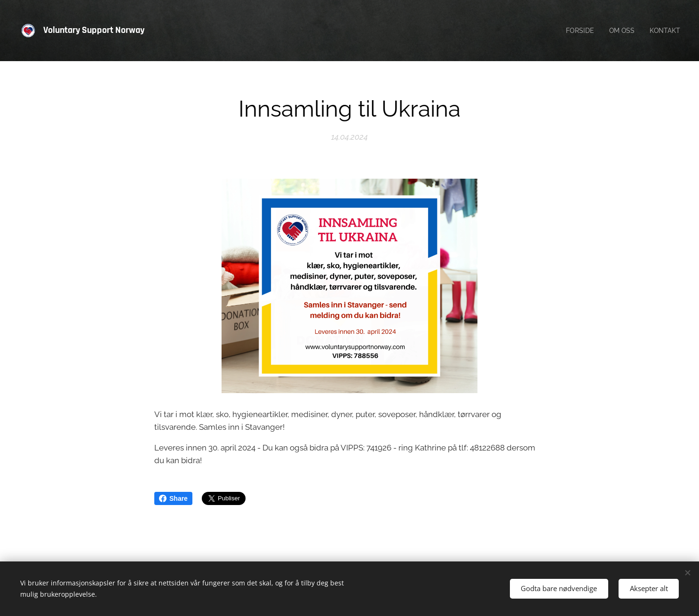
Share (173, 498)
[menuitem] (578, 31)
